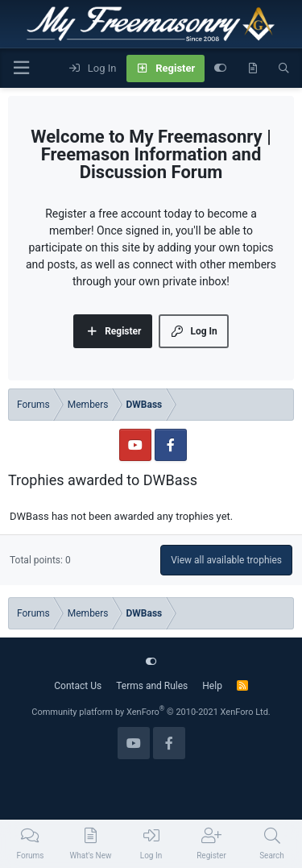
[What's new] (252, 69)
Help (212, 686)
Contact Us (78, 686)
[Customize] (220, 69)
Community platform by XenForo (151, 712)
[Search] (284, 69)
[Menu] (21, 68)
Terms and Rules (152, 686)
